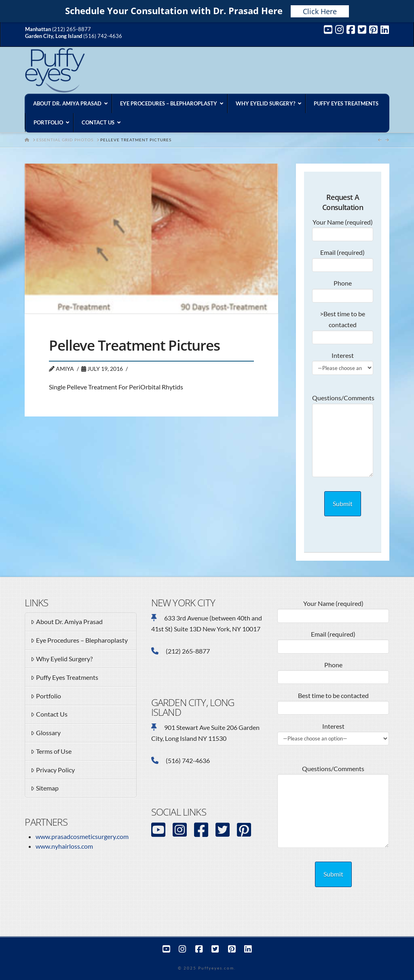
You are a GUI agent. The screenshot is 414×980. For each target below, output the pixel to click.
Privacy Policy (53, 770)
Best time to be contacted (333, 702)
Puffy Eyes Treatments (64, 678)
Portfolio (46, 696)
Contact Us (49, 715)
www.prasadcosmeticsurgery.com (82, 836)
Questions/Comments (342, 403)
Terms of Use (51, 752)
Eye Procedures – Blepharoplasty (79, 641)
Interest (342, 362)
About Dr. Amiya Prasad (67, 622)
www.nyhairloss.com (64, 846)
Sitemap (45, 789)
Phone (342, 290)
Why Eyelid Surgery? (62, 659)
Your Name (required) (342, 229)
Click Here (320, 11)
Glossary (46, 733)
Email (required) (342, 259)
